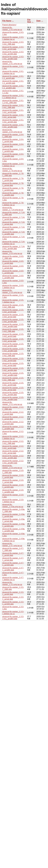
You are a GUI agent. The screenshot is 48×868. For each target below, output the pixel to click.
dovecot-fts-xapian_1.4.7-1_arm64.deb (13, 564)
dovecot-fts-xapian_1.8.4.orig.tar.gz (12, 131)
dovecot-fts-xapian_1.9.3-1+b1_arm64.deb (13, 53)
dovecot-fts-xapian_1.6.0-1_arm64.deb (13, 272)
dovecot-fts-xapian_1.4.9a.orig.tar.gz (13, 506)
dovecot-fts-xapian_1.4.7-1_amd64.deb (13, 569)
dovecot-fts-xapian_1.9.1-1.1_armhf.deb (13, 77)
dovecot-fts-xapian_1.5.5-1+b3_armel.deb (13, 340)
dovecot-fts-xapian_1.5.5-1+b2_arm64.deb (13, 369)
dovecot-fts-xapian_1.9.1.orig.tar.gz (12, 63)
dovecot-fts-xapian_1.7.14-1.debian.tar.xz (14, 243)
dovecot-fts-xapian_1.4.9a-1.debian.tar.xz (14, 540)
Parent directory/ (9, 25)
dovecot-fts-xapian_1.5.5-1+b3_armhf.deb (13, 335)
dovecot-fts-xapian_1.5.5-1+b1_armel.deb (13, 389)
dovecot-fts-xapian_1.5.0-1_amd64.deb (13, 491)
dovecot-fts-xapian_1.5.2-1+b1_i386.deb (13, 442)
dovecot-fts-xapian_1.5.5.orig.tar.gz (12, 291)
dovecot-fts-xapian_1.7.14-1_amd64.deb (14, 233)
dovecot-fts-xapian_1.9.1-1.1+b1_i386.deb (13, 102)
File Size (29, 21)
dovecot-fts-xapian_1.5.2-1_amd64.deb (13, 428)
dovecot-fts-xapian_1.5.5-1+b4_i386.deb (13, 306)
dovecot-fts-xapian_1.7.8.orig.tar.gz (12, 170)
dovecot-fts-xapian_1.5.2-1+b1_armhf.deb (13, 447)
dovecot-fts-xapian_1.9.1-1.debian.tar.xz (13, 72)
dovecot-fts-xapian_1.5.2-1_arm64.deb (13, 423)
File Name (7, 21)
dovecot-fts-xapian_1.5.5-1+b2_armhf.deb (13, 360)
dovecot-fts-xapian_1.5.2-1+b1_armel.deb (13, 452)
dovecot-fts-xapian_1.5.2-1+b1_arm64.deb (13, 457)
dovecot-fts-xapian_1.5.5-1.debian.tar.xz (13, 301)
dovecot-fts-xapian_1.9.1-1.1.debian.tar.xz (13, 97)
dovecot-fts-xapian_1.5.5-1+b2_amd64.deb (13, 374)
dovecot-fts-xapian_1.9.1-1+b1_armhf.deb (13, 111)
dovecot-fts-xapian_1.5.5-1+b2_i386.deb (13, 355)
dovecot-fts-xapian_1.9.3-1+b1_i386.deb (13, 43)
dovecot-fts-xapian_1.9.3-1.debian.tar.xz (13, 38)
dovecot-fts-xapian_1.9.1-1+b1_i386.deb (13, 106)
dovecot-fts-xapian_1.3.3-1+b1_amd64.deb (13, 618)
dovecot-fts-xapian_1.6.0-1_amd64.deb (13, 277)
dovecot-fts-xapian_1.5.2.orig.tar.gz (12, 403)
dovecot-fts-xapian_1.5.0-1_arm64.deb (13, 486)
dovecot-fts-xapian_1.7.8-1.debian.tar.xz (13, 204)
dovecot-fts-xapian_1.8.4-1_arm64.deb (13, 150)
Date (38, 21)
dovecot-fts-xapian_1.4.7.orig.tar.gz (12, 545)
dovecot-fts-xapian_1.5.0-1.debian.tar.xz (13, 501)
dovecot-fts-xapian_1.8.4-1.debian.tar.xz (13, 165)
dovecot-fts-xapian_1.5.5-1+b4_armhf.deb (13, 311)
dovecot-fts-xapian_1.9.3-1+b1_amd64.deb (13, 58)
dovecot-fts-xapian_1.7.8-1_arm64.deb (13, 189)
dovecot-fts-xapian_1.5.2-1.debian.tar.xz (13, 437)
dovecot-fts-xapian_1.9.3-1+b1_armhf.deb (13, 48)
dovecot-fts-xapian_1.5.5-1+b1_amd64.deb (13, 398)
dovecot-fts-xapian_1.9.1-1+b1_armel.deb (13, 116)
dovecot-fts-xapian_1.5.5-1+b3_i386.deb (13, 330)
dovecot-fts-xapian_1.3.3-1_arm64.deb (13, 603)
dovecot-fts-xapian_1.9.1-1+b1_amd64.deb (13, 126)
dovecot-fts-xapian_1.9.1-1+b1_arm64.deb (13, 121)
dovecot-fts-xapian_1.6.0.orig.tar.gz (12, 252)
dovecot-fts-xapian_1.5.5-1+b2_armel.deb (13, 364)
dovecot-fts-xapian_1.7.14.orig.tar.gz (13, 209)
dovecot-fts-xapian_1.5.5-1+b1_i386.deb (13, 379)
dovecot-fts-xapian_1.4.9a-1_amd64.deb (14, 530)
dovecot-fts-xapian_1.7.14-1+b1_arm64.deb (14, 248)
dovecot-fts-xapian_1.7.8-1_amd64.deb (13, 194)
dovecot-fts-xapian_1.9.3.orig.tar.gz (12, 29)
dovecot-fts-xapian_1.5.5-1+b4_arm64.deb (13, 321)
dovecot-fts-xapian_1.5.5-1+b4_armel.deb (13, 316)
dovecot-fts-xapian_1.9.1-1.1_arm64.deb (13, 82)
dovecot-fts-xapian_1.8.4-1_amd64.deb (13, 155)
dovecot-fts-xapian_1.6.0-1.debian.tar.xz (13, 287)
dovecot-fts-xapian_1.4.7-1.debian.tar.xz (13, 579)
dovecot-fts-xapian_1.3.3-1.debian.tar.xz (13, 613)
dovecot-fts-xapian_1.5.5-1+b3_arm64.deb (13, 345)
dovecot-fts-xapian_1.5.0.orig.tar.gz (12, 467)
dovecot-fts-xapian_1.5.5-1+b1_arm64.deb (13, 394)
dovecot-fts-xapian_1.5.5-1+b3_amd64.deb (13, 350)
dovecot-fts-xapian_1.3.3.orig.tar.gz (12, 583)
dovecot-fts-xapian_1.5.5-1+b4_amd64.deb (13, 325)
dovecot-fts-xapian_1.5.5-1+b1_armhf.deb (13, 384)
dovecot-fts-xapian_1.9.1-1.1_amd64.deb (13, 87)
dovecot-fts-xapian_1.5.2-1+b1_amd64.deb (13, 462)
